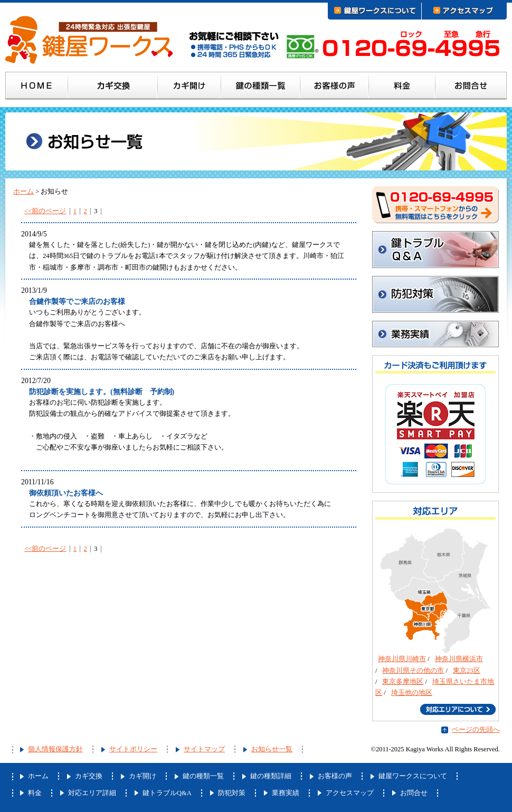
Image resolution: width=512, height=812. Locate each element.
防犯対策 (435, 294)
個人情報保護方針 (55, 749)
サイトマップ (204, 749)
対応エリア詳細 (92, 793)
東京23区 (467, 671)
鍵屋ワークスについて (413, 776)
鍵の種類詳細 (271, 776)
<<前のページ (45, 211)
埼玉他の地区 (412, 693)
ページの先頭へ (476, 730)
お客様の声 (335, 88)
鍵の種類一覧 (261, 88)
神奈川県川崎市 (402, 659)
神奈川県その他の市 (413, 671)
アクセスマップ (350, 793)
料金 (402, 88)
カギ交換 (113, 88)
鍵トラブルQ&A (435, 250)
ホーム (37, 88)
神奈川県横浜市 (459, 659)
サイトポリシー (133, 749)
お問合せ (471, 88)
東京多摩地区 (403, 682)
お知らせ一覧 (272, 749)
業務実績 (286, 793)
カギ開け (189, 88)
